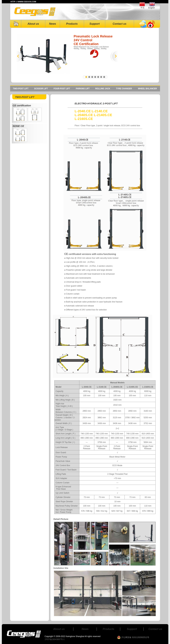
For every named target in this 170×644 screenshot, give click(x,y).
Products (72, 24)
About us (33, 24)
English (151, 8)
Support (95, 24)
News (53, 24)
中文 (143, 8)
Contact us (119, 24)
